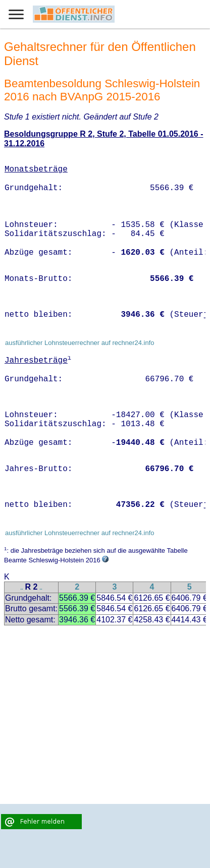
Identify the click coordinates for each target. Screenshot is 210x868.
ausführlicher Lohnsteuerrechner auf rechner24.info (80, 343)
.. (22, 588)
